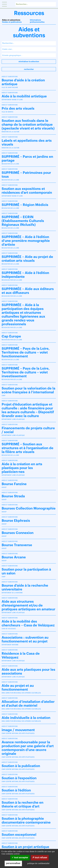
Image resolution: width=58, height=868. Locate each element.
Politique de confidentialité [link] (38, 863)
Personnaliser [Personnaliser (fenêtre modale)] (13, 863)
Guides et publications (12, 22)
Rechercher (29, 69)
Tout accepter (20, 858)
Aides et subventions (11, 20)
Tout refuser (40, 858)
